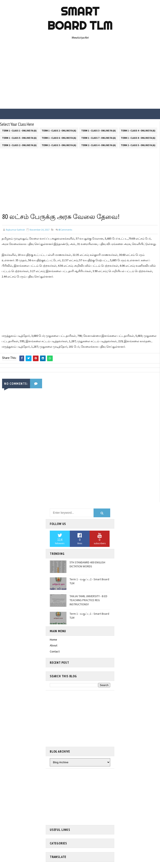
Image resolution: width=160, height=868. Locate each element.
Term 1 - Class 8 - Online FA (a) (138, 138)
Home (53, 639)
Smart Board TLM (80, 18)
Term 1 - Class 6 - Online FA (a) (59, 138)
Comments (65, 230)
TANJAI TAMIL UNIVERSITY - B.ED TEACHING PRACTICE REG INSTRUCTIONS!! (88, 600)
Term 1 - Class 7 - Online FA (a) (98, 138)
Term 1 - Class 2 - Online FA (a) (59, 130)
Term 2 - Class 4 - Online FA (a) (98, 145)
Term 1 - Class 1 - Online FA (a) (19, 130)
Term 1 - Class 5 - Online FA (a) (19, 138)
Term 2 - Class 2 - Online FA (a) (19, 145)
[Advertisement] (80, 75)
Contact (55, 651)
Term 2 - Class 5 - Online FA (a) (138, 145)
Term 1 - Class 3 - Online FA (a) (98, 130)
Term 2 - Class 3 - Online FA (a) (59, 145)
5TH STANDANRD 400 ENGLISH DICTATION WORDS (87, 564)
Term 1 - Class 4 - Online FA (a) (138, 130)
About (54, 645)
